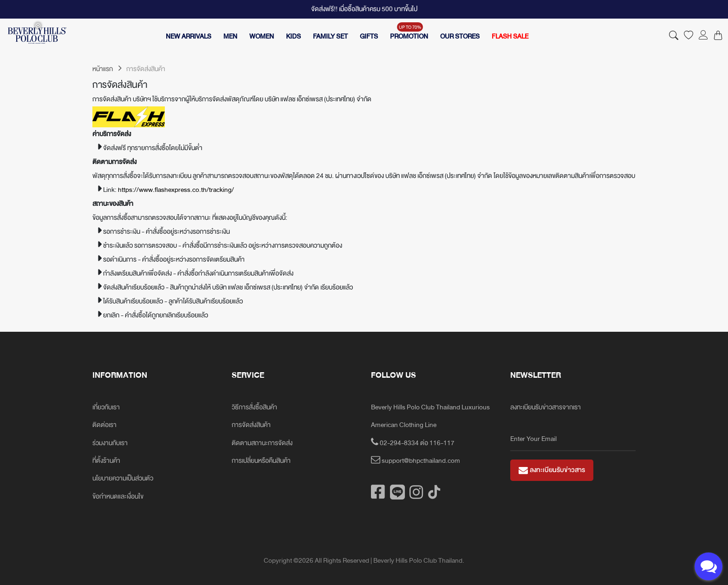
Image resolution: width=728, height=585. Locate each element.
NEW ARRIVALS (188, 36)
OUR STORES (460, 36)
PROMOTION (409, 36)
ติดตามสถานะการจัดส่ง (262, 443)
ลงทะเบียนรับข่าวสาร (552, 470)
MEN (230, 36)
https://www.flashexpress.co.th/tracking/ (176, 190)
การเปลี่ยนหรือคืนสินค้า (261, 461)
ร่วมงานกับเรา (110, 443)
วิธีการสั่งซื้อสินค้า (254, 407)
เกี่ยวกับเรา (106, 407)
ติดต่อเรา (104, 425)
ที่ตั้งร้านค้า (106, 461)
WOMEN (262, 36)
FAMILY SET (330, 36)
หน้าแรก (107, 69)
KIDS (293, 36)
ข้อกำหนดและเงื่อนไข (118, 496)
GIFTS (369, 36)
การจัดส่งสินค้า (251, 425)
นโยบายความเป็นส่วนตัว (123, 478)
